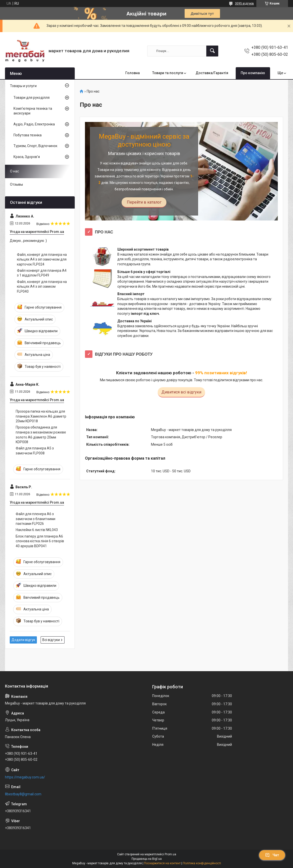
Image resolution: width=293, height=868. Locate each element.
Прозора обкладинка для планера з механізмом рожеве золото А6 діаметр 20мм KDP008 (41, 435)
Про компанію (253, 73)
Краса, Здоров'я (27, 157)
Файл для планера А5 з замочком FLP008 (35, 451)
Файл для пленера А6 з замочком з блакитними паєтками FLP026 (36, 519)
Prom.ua (170, 854)
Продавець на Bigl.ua (147, 859)
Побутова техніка (28, 135)
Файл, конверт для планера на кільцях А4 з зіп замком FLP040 (42, 287)
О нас (14, 171)
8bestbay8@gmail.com (23, 794)
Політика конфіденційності (202, 863)
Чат (272, 855)
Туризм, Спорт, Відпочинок (35, 146)
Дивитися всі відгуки (181, 392)
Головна (133, 73)
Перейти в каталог (144, 202)
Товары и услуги (23, 86)
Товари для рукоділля (32, 98)
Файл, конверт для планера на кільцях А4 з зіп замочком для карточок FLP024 (42, 259)
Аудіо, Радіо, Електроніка (34, 124)
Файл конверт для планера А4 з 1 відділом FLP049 (42, 273)
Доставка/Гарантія (212, 73)
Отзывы (16, 184)
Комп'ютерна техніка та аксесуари (33, 111)
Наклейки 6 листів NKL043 (37, 530)
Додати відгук (23, 640)
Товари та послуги (168, 73)
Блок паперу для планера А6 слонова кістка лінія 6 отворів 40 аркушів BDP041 (40, 541)
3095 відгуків (244, 3)
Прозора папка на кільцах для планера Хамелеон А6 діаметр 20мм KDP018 (41, 416)
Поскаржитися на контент (162, 863)
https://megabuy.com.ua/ (25, 777)
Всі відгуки (51, 640)
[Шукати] (212, 51)
